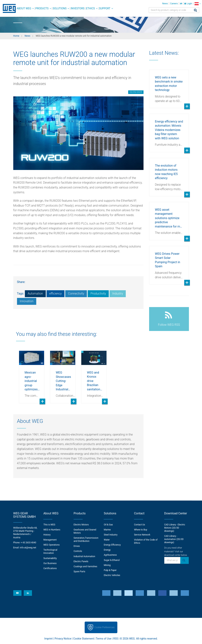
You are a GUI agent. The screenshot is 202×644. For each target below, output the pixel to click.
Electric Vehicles (112, 575)
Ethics (90, 8)
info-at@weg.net (28, 548)
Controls (78, 551)
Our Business (50, 563)
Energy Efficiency (112, 545)
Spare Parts (79, 572)
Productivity (98, 294)
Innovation (27, 301)
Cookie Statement (84, 639)
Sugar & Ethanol (112, 560)
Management (50, 540)
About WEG (24, 8)
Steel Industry (111, 535)
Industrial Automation (84, 556)
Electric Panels (81, 561)
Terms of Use (104, 639)
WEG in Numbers (52, 530)
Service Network (142, 535)
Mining (107, 565)
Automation (35, 294)
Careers (174, 4)
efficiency (55, 294)
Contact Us (139, 525)
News (165, 4)
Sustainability (50, 558)
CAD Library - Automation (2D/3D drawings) (174, 539)
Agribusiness (110, 555)
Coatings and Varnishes (85, 566)
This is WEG (49, 525)
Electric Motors (81, 525)
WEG (8, 8)
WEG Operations (51, 545)
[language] (198, 4)
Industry (118, 294)
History (47, 535)
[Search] (195, 11)
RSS (116, 639)
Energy (107, 550)
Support (105, 8)
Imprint (48, 639)
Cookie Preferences (104, 627)
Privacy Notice (63, 639)
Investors (78, 8)
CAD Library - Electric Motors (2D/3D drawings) (175, 528)
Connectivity (76, 294)
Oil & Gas (108, 525)
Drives (77, 546)
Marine (107, 530)
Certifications (50, 568)
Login (188, 4)
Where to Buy (141, 530)
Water (107, 540)
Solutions (60, 8)
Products (42, 8)
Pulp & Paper (110, 570)
